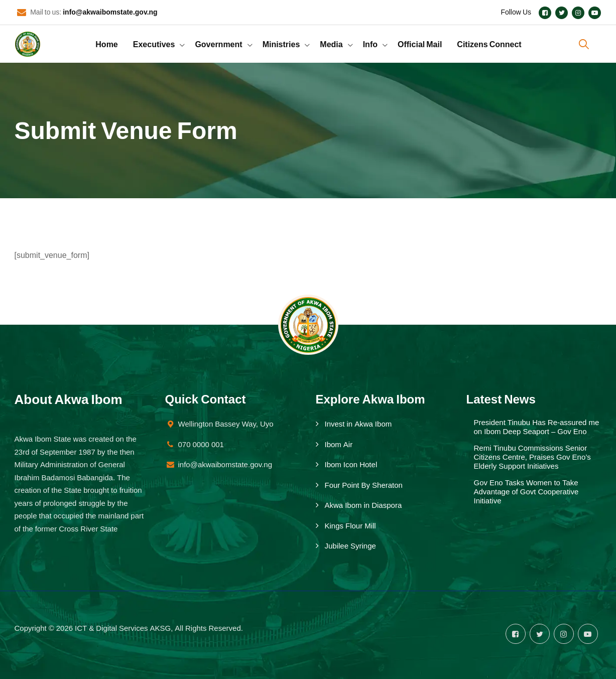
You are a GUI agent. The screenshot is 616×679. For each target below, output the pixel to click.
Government (218, 44)
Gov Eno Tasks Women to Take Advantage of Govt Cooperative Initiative (526, 492)
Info (370, 44)
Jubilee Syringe (350, 546)
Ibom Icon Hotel (351, 465)
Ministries (281, 44)
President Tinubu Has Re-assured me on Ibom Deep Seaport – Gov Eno (537, 427)
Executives (154, 44)
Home (106, 44)
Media (331, 44)
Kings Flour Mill (350, 526)
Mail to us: (94, 12)
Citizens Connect (489, 44)
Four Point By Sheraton (364, 485)
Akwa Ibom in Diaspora (363, 505)
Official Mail (420, 44)
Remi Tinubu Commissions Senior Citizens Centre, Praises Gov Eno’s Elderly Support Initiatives (532, 457)
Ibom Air (339, 445)
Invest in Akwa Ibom (358, 424)
